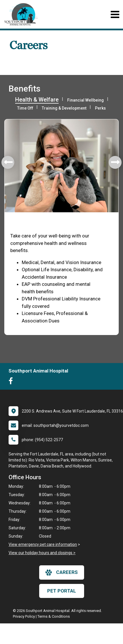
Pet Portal (62, 591)
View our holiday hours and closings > (42, 553)
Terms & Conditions (54, 616)
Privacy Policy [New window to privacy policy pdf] (24, 616)
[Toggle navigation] (115, 14)
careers (62, 572)
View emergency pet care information (43, 544)
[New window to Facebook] (12, 382)
